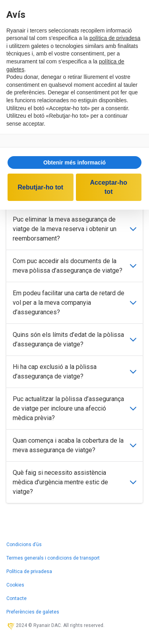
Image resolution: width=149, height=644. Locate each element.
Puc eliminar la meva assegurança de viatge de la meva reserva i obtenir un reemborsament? (74, 229)
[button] (74, 162)
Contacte (16, 598)
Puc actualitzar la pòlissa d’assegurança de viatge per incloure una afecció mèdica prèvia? (74, 408)
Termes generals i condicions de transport (53, 558)
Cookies (15, 585)
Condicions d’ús (24, 545)
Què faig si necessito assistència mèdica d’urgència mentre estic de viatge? (74, 482)
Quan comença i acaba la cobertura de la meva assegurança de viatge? (74, 445)
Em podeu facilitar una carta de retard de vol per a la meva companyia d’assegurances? (74, 303)
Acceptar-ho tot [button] (109, 187)
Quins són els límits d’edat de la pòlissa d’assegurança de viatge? (74, 339)
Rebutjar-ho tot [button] (40, 187)
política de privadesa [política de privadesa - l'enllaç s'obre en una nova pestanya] (115, 38)
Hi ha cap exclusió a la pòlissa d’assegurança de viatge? (74, 372)
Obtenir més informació (74, 162)
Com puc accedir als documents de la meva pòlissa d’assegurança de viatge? (74, 266)
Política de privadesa (29, 571)
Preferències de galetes (33, 612)
